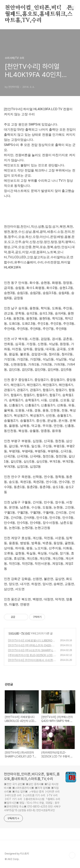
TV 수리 (26, 633)
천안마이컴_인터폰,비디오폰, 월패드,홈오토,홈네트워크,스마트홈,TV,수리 (39, 8)
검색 (63, 8)
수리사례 (14, 633)
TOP (72, 855)
